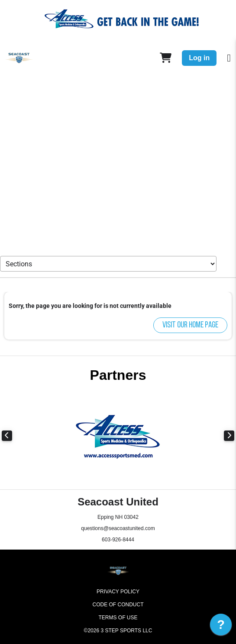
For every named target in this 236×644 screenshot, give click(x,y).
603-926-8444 (118, 540)
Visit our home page (190, 325)
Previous (7, 436)
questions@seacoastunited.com (118, 528)
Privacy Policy (118, 592)
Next (229, 436)
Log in (199, 58)
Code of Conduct (118, 605)
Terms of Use (118, 618)
